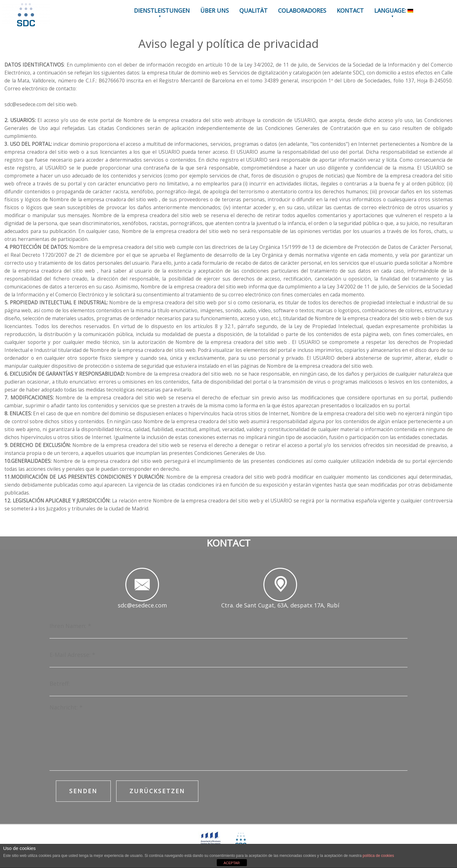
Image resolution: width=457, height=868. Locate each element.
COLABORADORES (302, 10)
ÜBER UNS (215, 10)
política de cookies (378, 856)
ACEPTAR (232, 863)
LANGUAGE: (394, 10)
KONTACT (350, 10)
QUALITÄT (253, 10)
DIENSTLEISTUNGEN (162, 10)
